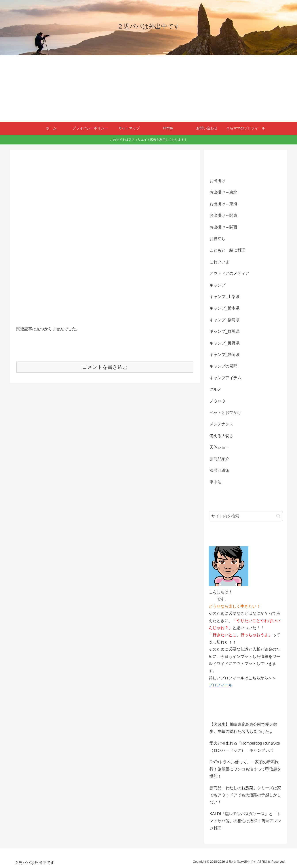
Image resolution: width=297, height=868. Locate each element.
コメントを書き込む (105, 367)
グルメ (215, 389)
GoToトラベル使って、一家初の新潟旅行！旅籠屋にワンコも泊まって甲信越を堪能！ (245, 769)
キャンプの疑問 (223, 366)
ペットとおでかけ (225, 413)
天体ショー (219, 447)
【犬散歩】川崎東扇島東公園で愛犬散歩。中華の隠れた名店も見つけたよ (243, 728)
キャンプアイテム (225, 378)
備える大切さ (221, 436)
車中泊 (215, 482)
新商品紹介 (219, 459)
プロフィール (221, 685)
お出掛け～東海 (223, 204)
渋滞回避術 (219, 470)
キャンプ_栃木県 (225, 308)
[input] (246, 516)
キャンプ (217, 285)
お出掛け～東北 (223, 192)
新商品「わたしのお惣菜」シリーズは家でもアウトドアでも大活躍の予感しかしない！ (245, 795)
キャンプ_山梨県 (225, 297)
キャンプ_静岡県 (225, 355)
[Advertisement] (148, 88)
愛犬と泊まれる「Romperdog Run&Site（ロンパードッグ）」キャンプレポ (245, 747)
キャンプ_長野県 (225, 343)
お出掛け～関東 (223, 215)
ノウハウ (217, 401)
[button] (278, 516)
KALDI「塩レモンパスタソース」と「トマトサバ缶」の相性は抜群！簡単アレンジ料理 (245, 821)
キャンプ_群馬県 (225, 331)
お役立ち (217, 239)
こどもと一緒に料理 (227, 250)
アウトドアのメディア (229, 273)
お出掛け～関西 (223, 227)
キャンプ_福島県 (225, 320)
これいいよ (219, 262)
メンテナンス (221, 424)
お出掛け (217, 181)
